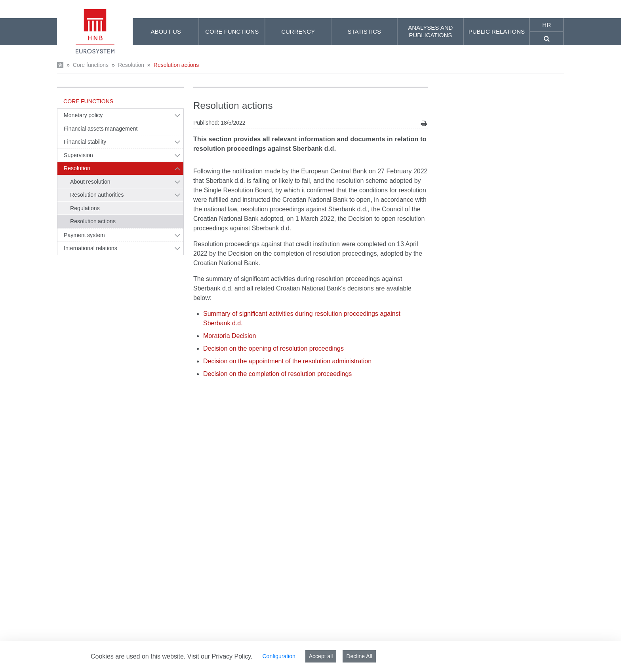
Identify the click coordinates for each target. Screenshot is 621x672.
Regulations (85, 208)
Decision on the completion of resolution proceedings (277, 374)
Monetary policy (83, 115)
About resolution (90, 182)
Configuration (279, 656)
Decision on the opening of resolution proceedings (273, 348)
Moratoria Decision (230, 336)
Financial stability (85, 142)
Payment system (84, 235)
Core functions (91, 65)
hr (547, 25)
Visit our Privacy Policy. (220, 656)
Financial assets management (101, 129)
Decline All (359, 656)
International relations (90, 248)
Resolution (131, 65)
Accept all (321, 656)
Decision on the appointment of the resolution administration (287, 361)
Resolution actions (176, 65)
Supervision (78, 155)
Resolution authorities (97, 195)
